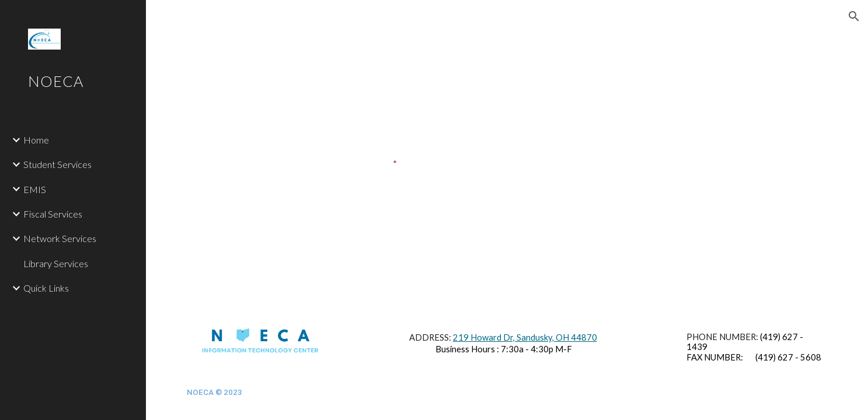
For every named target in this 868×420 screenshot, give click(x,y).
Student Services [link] (57, 164)
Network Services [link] (60, 238)
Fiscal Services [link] (53, 214)
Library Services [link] (56, 263)
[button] (854, 16)
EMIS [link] (35, 189)
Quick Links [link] (46, 288)
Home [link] (36, 140)
